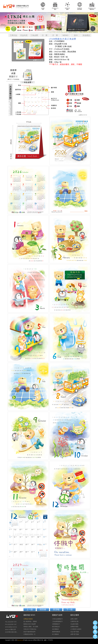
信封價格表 (55, 629)
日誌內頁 (24, 35)
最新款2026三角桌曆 (30, 624)
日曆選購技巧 (56, 624)
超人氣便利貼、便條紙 (30, 621)
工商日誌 (13, 35)
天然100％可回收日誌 (30, 629)
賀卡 (76, 35)
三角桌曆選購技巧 (57, 621)
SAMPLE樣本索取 (80, 9)
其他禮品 (86, 35)
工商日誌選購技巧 (57, 619)
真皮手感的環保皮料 (29, 632)
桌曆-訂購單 (74, 619)
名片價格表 (55, 634)
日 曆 (45, 35)
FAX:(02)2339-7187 (11, 624)
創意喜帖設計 (56, 627)
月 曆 (55, 35)
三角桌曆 (34, 35)
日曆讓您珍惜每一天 (29, 634)
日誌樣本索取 (74, 624)
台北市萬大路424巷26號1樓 (12, 632)
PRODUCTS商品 (55, 9)
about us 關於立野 (10, 629)
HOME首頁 (43, 9)
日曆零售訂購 (74, 621)
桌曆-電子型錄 (75, 634)
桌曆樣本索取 (74, 627)
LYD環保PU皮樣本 (76, 629)
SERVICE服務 (67, 9)
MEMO (65, 35)
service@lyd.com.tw (11, 627)
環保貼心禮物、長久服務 (31, 627)
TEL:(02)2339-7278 (11, 622)
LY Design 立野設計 (16, 6)
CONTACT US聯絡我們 (92, 9)
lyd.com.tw (20, 640)
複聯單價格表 (56, 632)
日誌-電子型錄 (75, 632)
